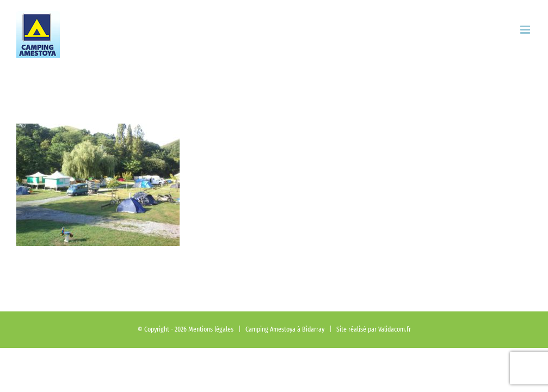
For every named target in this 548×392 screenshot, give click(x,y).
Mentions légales (211, 329)
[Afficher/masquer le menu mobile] (526, 30)
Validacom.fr (395, 329)
